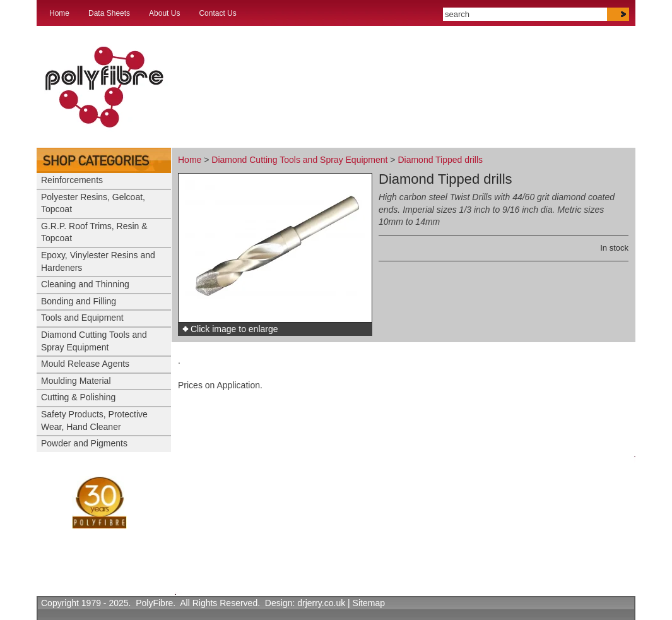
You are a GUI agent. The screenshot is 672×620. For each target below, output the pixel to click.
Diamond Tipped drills (440, 160)
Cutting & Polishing (78, 397)
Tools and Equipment (82, 318)
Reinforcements (72, 180)
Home (59, 13)
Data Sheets (109, 13)
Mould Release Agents (85, 364)
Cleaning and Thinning (85, 284)
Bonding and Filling (79, 301)
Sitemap (369, 603)
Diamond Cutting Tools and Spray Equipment (299, 160)
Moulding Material (76, 381)
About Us (164, 13)
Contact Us (217, 13)
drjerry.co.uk (321, 603)
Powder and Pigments (84, 443)
